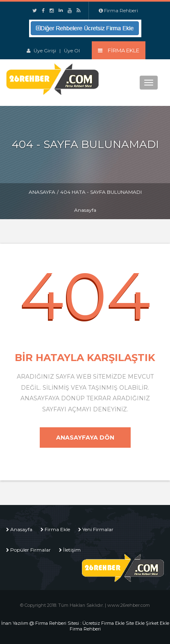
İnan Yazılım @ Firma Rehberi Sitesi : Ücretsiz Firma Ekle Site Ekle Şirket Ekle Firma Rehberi (85, 626)
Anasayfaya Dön (85, 438)
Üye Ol (72, 50)
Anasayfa (42, 192)
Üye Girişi (45, 50)
